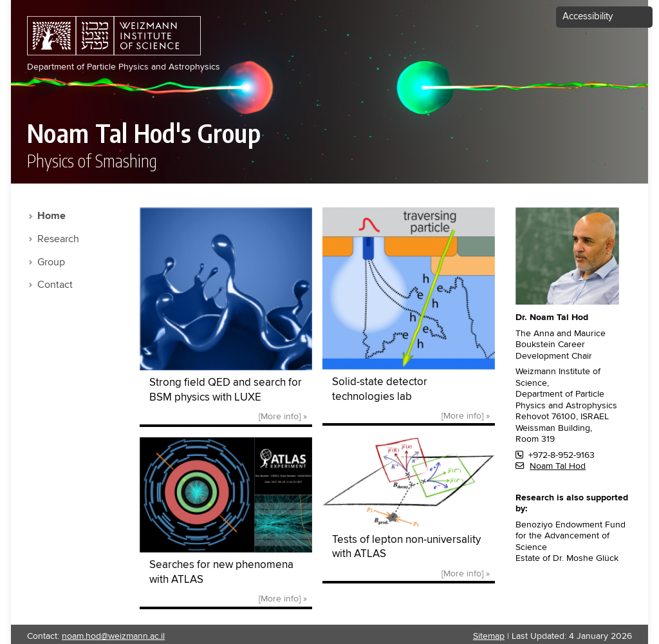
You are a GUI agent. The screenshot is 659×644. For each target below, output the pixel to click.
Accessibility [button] (588, 16)
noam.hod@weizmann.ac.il (113, 636)
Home (51, 216)
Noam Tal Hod (558, 466)
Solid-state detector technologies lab (380, 390)
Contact (55, 285)
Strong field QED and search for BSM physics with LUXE (226, 390)
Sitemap (489, 636)
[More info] (280, 417)
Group (51, 262)
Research (58, 239)
